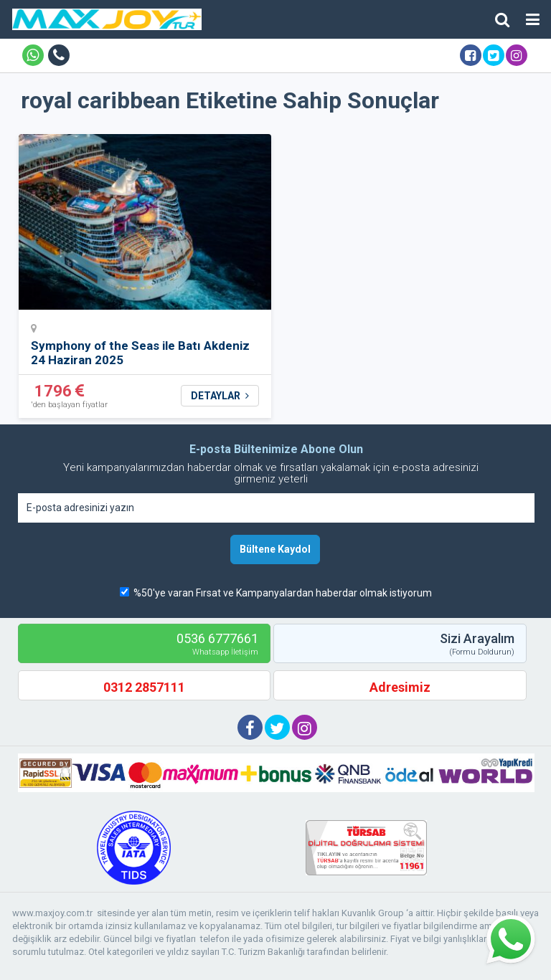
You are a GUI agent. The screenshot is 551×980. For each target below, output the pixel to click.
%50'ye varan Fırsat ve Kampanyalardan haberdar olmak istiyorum (283, 593)
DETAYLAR (220, 396)
